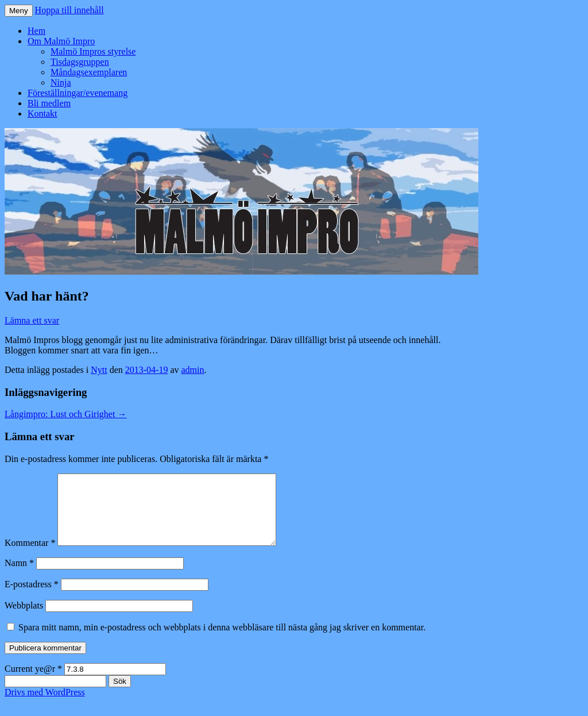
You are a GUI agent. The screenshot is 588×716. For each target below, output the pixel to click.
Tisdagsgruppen (80, 62)
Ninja (61, 82)
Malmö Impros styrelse (93, 51)
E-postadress (32, 598)
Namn (19, 577)
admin (193, 370)
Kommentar (30, 557)
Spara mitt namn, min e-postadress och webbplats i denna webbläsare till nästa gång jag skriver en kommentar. (222, 641)
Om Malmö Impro (61, 41)
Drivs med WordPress (45, 706)
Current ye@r (33, 682)
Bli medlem (49, 103)
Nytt (99, 370)
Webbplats (24, 619)
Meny (19, 11)
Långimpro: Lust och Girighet (65, 414)
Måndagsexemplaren (89, 72)
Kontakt (42, 113)
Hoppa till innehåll (69, 10)
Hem (36, 31)
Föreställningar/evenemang (78, 93)
